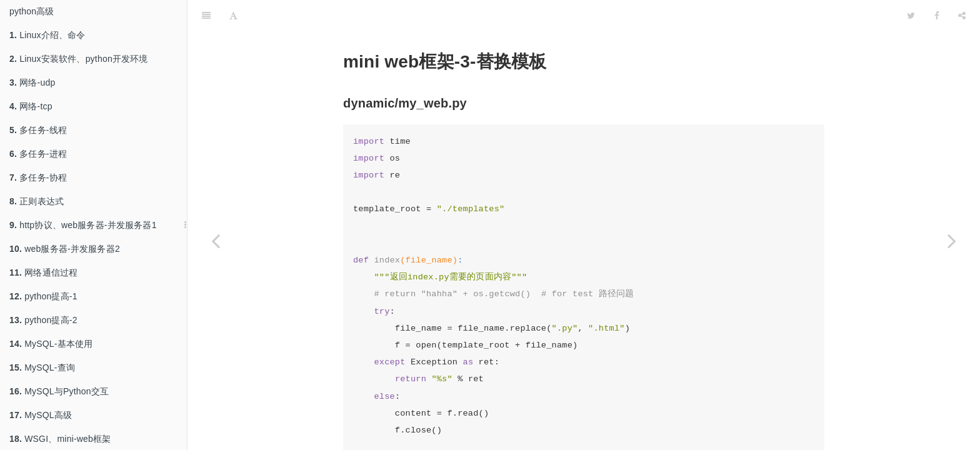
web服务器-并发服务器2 (65, 249)
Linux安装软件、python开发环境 (79, 59)
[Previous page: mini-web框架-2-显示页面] (216, 241)
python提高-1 (43, 296)
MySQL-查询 (42, 367)
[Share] (962, 16)
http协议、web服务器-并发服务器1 (83, 225)
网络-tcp (31, 106)
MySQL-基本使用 (51, 344)
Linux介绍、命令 (47, 35)
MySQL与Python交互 (59, 391)
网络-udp (32, 82)
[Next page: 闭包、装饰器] (952, 241)
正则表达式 (37, 201)
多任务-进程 (38, 154)
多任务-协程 (38, 177)
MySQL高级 (41, 415)
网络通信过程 (43, 272)
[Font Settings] (233, 16)
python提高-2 (43, 320)
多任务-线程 (38, 130)
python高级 (32, 11)
